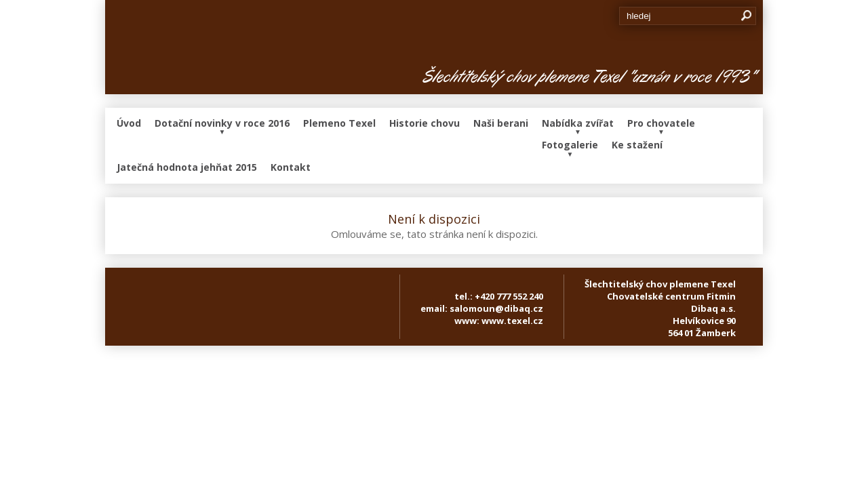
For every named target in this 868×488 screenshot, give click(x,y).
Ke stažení (637, 145)
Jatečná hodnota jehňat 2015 (187, 167)
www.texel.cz (512, 321)
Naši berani (501, 123)
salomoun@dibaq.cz (496, 308)
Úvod (129, 123)
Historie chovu (425, 123)
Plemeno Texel (339, 123)
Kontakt (291, 167)
